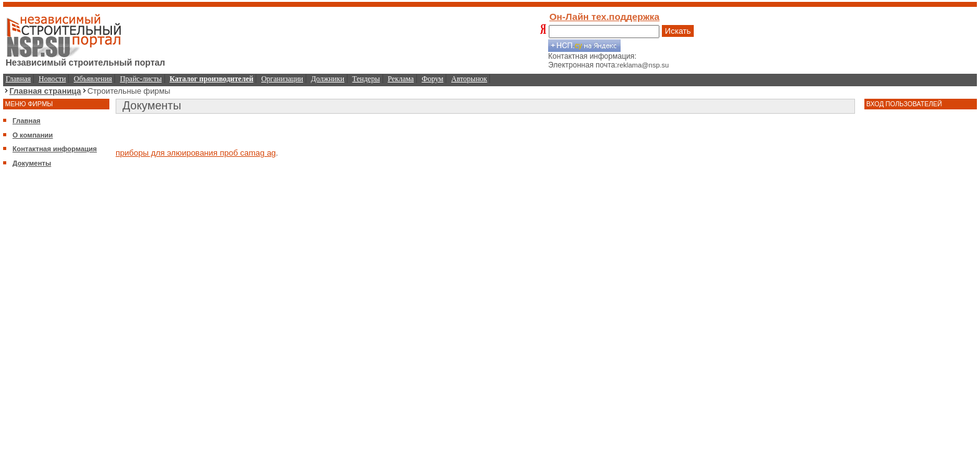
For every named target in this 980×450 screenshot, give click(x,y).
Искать (678, 31)
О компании (33, 135)
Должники (328, 79)
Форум (433, 79)
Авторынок (469, 79)
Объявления (93, 79)
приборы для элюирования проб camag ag (196, 153)
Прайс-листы (141, 79)
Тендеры (366, 79)
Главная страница (45, 91)
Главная (18, 79)
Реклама (401, 79)
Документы (32, 163)
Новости (52, 79)
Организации (282, 79)
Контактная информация (55, 149)
